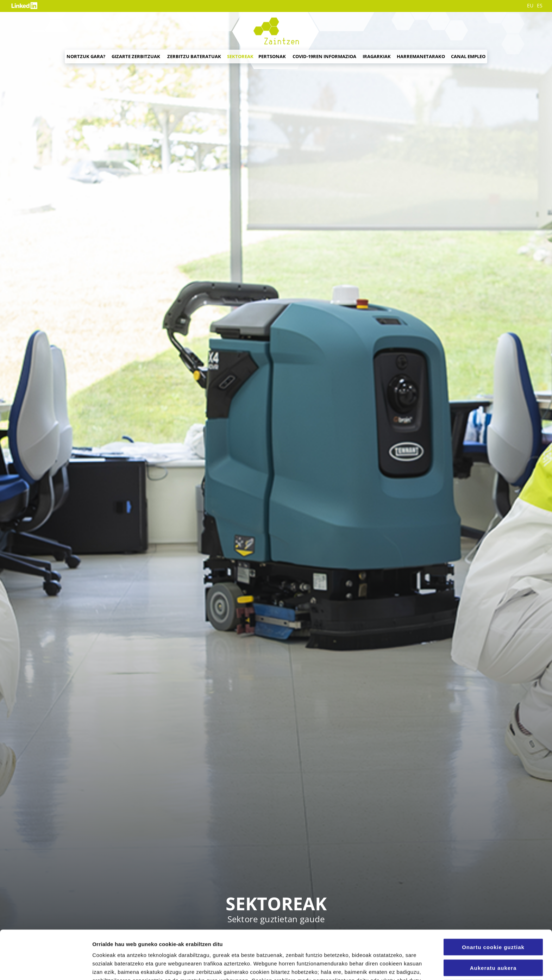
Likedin (25, 6)
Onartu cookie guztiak (493, 901)
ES (540, 6)
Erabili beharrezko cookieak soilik (493, 945)
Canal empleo (468, 56)
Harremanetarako (421, 56)
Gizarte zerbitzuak (136, 56)
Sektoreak (240, 56)
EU (530, 6)
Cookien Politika (262, 943)
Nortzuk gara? (86, 56)
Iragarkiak (377, 56)
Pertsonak (272, 56)
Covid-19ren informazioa (324, 56)
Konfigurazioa (387, 966)
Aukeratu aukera (493, 922)
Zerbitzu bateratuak (194, 56)
